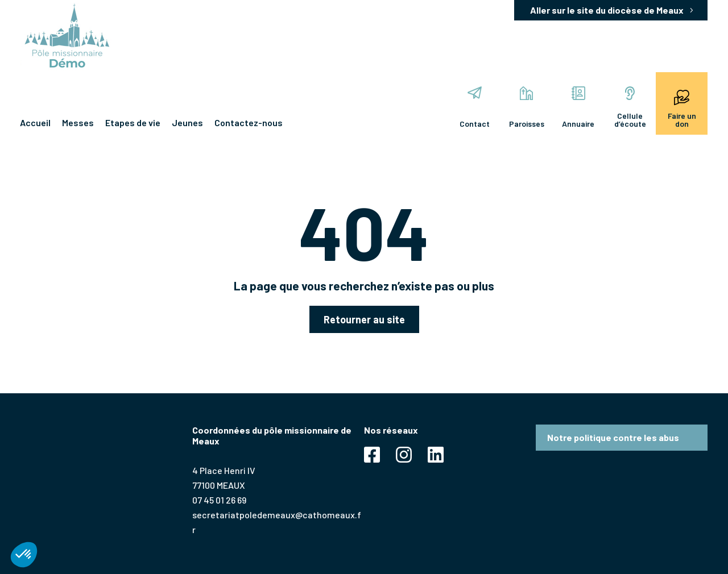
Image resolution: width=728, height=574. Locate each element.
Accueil (35, 122)
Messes (78, 122)
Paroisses (527, 107)
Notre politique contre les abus (613, 437)
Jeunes (187, 122)
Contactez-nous (249, 122)
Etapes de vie (133, 122)
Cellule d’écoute (630, 107)
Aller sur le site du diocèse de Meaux (607, 10)
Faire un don (682, 107)
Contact (475, 107)
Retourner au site (364, 319)
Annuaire (578, 107)
